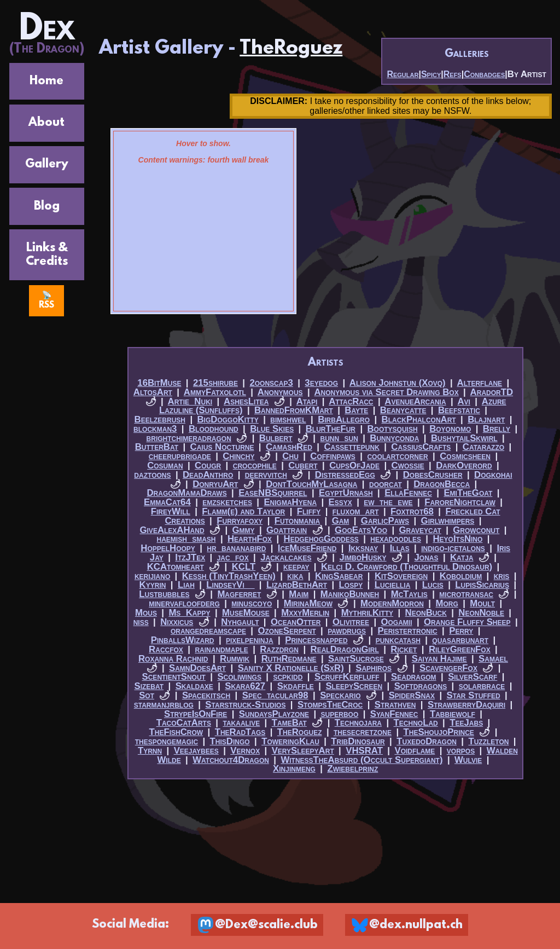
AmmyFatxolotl (215, 392)
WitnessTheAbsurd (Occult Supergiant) (361, 760)
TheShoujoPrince (439, 732)
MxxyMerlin (305, 613)
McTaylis (409, 594)
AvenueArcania (415, 401)
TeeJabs (466, 723)
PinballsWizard (183, 640)
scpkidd (288, 677)
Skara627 (245, 686)
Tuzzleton (488, 741)
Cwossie (408, 465)
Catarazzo (483, 447)
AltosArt (153, 392)
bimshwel (288, 419)
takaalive (241, 723)
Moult (482, 603)
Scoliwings (239, 677)
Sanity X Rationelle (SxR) (291, 668)
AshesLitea (246, 401)
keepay (296, 567)
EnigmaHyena (290, 502)
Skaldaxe (194, 686)
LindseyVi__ (230, 585)
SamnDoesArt (197, 668)
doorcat (386, 484)
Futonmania (297, 521)
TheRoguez (291, 49)
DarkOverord (464, 465)
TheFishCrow (176, 732)
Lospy (351, 585)
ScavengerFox (448, 668)
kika (295, 576)
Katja (462, 557)
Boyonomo (450, 429)
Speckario (340, 695)
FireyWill (171, 511)
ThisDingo (230, 741)
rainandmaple (221, 649)
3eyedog (321, 383)
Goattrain (287, 530)
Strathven (395, 705)
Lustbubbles (164, 594)
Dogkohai (493, 475)
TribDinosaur (358, 741)
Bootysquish (393, 429)
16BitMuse (159, 383)
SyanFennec (394, 714)
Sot (147, 695)
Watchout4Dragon (231, 760)
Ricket (404, 649)
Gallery (47, 164)
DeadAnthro (208, 475)
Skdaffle (296, 686)
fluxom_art (356, 511)
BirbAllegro (344, 419)
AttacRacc (351, 401)
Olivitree (351, 622)
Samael (493, 659)
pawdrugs (347, 631)
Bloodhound (214, 429)
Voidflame (415, 751)
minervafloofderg (184, 603)
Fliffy (309, 511)
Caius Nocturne (222, 447)
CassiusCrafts (421, 447)
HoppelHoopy (168, 548)
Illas (400, 548)
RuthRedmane (289, 659)
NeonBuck (426, 613)
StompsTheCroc (330, 705)
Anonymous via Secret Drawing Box (387, 392)
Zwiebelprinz (352, 769)
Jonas (426, 557)
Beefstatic (459, 410)
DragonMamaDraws (186, 493)
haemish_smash (186, 539)
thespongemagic (167, 741)
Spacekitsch (206, 695)
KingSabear (339, 576)
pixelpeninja (250, 640)
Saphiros (374, 668)
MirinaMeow (308, 603)
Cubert (303, 465)
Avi (463, 401)
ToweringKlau (290, 741)
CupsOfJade (354, 465)
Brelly (497, 429)
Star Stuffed (474, 695)
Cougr (208, 465)
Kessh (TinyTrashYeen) (229, 576)
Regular (402, 74)
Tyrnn (150, 751)
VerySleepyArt (303, 751)
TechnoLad (416, 723)
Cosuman (165, 465)
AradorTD (492, 392)
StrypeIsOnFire (196, 714)
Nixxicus (177, 622)
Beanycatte (403, 410)
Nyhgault (240, 622)
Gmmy (243, 530)
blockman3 (155, 429)
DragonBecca (442, 484)
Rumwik (235, 659)
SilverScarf (472, 677)
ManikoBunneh (350, 594)
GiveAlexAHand (172, 530)
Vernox (245, 751)
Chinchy (238, 456)
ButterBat (157, 447)
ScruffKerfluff (347, 677)
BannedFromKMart (294, 410)
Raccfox (166, 649)
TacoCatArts (184, 723)
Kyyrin (153, 585)
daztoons (152, 475)
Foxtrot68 (412, 511)
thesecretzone (363, 732)
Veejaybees (196, 751)
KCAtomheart (176, 567)
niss (141, 622)
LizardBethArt (297, 585)
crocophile (255, 465)
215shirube (215, 383)
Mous (146, 613)
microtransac (466, 594)
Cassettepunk (351, 447)
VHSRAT (364, 751)
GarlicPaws (385, 521)
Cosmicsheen (465, 456)
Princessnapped (316, 640)
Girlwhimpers (448, 521)
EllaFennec (408, 493)
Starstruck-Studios (245, 705)
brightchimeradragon (189, 438)
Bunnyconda (394, 438)
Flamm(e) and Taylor (243, 511)
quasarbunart (460, 640)
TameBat (289, 723)
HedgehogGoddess (321, 539)
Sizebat (149, 686)
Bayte (356, 410)
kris (502, 576)
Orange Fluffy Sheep (467, 622)
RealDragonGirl (345, 649)
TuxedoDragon (427, 741)
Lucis (433, 585)
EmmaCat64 (167, 502)
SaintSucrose (356, 659)
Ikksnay (363, 548)
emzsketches (227, 502)
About (46, 123)
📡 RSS (46, 300)
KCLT (244, 567)
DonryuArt (215, 484)
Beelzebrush (160, 419)
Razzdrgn (279, 649)
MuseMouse (246, 613)
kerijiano (152, 576)
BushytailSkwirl (464, 438)
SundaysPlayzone (274, 714)
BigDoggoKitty (227, 419)
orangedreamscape (208, 631)
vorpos (461, 751)
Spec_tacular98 (275, 695)
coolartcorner (397, 456)
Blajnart (486, 419)
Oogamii (396, 622)
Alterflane (480, 383)
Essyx (340, 502)
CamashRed (289, 447)
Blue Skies (272, 429)
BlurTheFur (331, 429)
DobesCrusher (433, 475)
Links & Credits (47, 255)
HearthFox (250, 539)
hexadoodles (396, 539)
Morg (447, 603)
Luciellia (393, 585)
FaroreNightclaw (460, 502)
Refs (453, 74)
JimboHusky (363, 557)
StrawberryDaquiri (466, 705)
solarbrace (482, 686)
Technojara (358, 723)
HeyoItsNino (457, 539)
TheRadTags (240, 732)
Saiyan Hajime (439, 659)
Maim (299, 594)
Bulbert (276, 438)
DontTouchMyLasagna (311, 484)
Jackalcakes (286, 557)
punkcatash (398, 640)
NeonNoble (481, 613)
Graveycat (420, 530)
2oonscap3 (271, 383)
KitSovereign (401, 576)
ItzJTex (190, 557)
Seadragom (414, 677)
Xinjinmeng (294, 769)
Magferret (239, 594)
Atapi (307, 401)
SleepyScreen (354, 686)
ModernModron (392, 603)
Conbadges (484, 74)
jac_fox (233, 557)
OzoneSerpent (287, 631)
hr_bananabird (236, 548)
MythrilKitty (367, 613)
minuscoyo (252, 603)
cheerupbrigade (180, 456)
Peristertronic (408, 631)
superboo (340, 714)
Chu (290, 456)
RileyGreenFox (460, 649)
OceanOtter (296, 622)
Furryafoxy (240, 521)
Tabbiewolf (453, 714)
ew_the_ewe (388, 502)
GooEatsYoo (361, 530)
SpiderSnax (412, 695)
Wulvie (468, 760)
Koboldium (461, 576)
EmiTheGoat (468, 493)
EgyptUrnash (346, 493)
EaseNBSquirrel (273, 493)
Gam (341, 521)
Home (46, 81)
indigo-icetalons (453, 548)
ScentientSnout (174, 677)
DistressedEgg (345, 475)
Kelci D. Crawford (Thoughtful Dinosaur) (407, 567)
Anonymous (280, 392)
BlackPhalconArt (419, 419)
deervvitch (266, 475)
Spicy (431, 74)
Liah (186, 585)
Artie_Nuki (190, 401)
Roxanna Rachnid (173, 659)
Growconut (476, 530)
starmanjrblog (164, 705)
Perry (461, 631)
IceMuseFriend (307, 548)
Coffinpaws (333, 456)
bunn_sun (339, 438)
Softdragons (421, 686)
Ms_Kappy (189, 613)
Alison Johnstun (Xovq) (398, 383)
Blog (47, 207)
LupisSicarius (482, 585)
